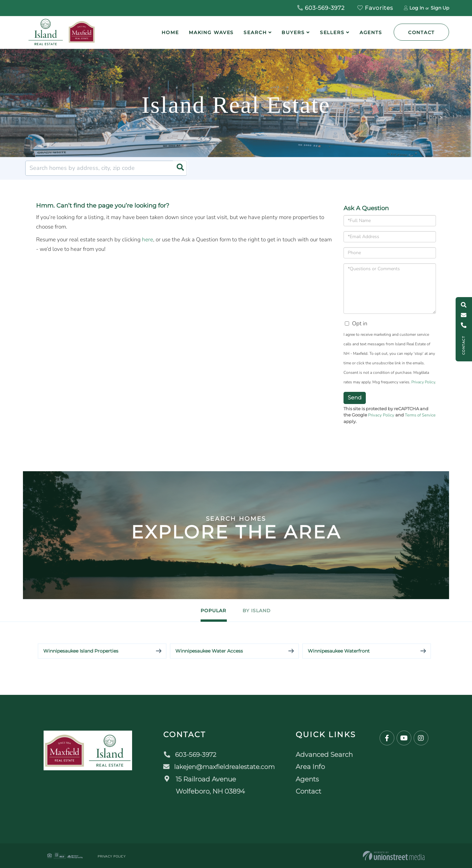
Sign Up (440, 8)
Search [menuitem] (255, 32)
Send (355, 398)
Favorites (375, 8)
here (147, 240)
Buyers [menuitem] (293, 32)
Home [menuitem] (170, 32)
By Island (261, 610)
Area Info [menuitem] (313, 767)
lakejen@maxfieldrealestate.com (220, 767)
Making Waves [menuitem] (211, 32)
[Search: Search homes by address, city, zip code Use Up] (106, 168)
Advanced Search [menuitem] (327, 755)
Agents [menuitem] (371, 32)
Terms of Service (420, 415)
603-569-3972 (321, 8)
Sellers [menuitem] (332, 32)
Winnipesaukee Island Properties (81, 651)
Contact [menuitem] (311, 791)
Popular (209, 610)
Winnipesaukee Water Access (209, 651)
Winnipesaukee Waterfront (339, 651)
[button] (179, 168)
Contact (421, 32)
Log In (417, 8)
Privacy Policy (423, 382)
